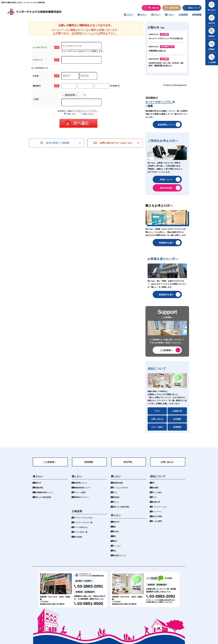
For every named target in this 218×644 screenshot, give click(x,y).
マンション (117, 548)
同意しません (87, 115)
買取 (114, 539)
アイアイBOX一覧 (81, 535)
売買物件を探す (166, 244)
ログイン (116, 505)
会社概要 (177, 420)
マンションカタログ (121, 490)
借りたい (137, 16)
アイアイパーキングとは (84, 520)
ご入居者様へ (166, 352)
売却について (166, 181)
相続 (114, 529)
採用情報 (196, 16)
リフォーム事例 (80, 495)
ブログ (157, 413)
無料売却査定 (166, 189)
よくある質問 (158, 524)
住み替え (116, 534)
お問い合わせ (157, 420)
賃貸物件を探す (166, 296)
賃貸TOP (38, 485)
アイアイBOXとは (81, 530)
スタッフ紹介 (157, 428)
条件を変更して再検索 (55, 144)
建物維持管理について (83, 490)
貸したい (122, 16)
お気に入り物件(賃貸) (44, 500)
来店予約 (128, 464)
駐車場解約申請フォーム (45, 495)
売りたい (152, 16)
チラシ (115, 495)
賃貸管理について (166, 126)
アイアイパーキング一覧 (84, 525)
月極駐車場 (39, 490)
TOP (153, 485)
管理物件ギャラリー (82, 500)
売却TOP (116, 525)
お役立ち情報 (158, 519)
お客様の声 (177, 413)
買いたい (167, 16)
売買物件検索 (118, 485)
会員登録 (116, 500)
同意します (70, 115)
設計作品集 (78, 539)
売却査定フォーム (120, 558)
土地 (114, 553)
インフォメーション (161, 509)
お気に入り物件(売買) (122, 509)
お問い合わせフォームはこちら (113, 144)
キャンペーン (158, 514)
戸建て (115, 544)
